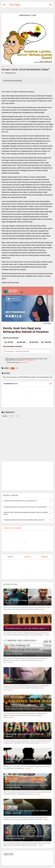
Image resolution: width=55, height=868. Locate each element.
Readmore (42, 609)
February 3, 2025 (23, 362)
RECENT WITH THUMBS (12, 528)
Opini (8, 66)
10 (7, 832)
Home (3, 66)
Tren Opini (15, 5)
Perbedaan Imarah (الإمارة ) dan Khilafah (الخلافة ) (26, 628)
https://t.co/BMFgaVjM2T (28, 360)
